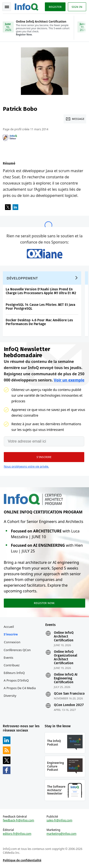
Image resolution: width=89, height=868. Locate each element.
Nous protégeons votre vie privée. (26, 466)
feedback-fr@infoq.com (19, 820)
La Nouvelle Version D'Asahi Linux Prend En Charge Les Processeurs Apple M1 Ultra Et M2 (41, 291)
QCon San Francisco (69, 694)
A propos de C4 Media (20, 688)
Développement (22, 278)
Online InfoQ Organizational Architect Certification (66, 658)
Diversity (10, 696)
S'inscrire (11, 634)
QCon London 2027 (69, 705)
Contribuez (12, 665)
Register (55, 7)
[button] (44, 457)
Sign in (77, 7)
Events (9, 658)
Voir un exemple (69, 380)
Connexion (12, 642)
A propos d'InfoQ (16, 680)
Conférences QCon (17, 650)
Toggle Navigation (7, 7)
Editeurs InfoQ (14, 673)
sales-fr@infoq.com (59, 820)
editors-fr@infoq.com (17, 834)
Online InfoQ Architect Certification (64, 637)
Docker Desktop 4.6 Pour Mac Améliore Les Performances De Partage (39, 322)
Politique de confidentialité (22, 860)
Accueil (9, 627)
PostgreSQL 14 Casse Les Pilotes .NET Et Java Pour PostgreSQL (40, 307)
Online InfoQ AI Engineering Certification (66, 678)
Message (78, 119)
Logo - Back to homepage (27, 6)
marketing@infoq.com (61, 834)
